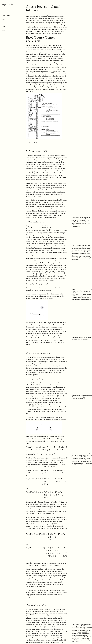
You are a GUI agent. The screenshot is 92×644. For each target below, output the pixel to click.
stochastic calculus (32, 76)
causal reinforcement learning (49, 76)
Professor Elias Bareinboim (44, 18)
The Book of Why (48, 342)
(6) (55, 454)
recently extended (82, 632)
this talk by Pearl (34, 342)
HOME (4, 12)
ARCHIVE (4, 27)
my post (88, 338)
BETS (3, 23)
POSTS (4, 19)
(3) (52, 290)
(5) (65, 395)
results (55, 20)
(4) (34, 338)
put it (32, 614)
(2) (49, 245)
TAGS (3, 30)
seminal (50, 20)
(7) (42, 624)
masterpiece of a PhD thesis (80, 626)
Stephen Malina (8, 4)
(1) (55, 217)
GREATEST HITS (6, 16)
